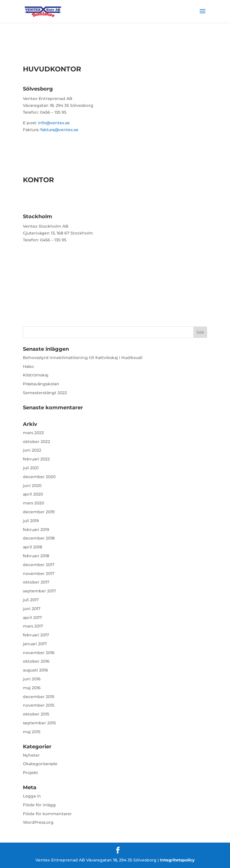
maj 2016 (32, 688)
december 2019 (39, 512)
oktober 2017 (36, 582)
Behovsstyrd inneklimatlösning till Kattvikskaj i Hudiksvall (83, 358)
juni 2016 (32, 679)
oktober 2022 (36, 442)
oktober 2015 (36, 714)
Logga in (32, 796)
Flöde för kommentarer (47, 814)
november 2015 (39, 705)
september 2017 (39, 591)
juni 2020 (32, 486)
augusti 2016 (35, 670)
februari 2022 (36, 459)
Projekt (30, 773)
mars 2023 (33, 433)
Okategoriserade (40, 764)
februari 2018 (36, 556)
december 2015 (39, 697)
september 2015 (39, 723)
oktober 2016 (36, 661)
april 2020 (33, 494)
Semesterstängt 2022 (45, 393)
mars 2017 (33, 626)
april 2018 (32, 547)
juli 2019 (31, 521)
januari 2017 (35, 644)
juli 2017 (31, 600)
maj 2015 (32, 732)
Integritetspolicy (177, 860)
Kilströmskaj (36, 375)
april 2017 (32, 618)
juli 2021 (31, 468)
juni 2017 (32, 609)
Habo (28, 366)
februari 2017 (36, 635)
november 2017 (39, 574)
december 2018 (39, 538)
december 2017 (39, 565)
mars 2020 (33, 503)
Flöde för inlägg (39, 805)
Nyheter (31, 755)
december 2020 (39, 477)
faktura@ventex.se (59, 130)
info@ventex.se (54, 123)
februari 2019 (36, 530)
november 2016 (39, 653)
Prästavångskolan (41, 384)
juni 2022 (32, 450)
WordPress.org (38, 822)
